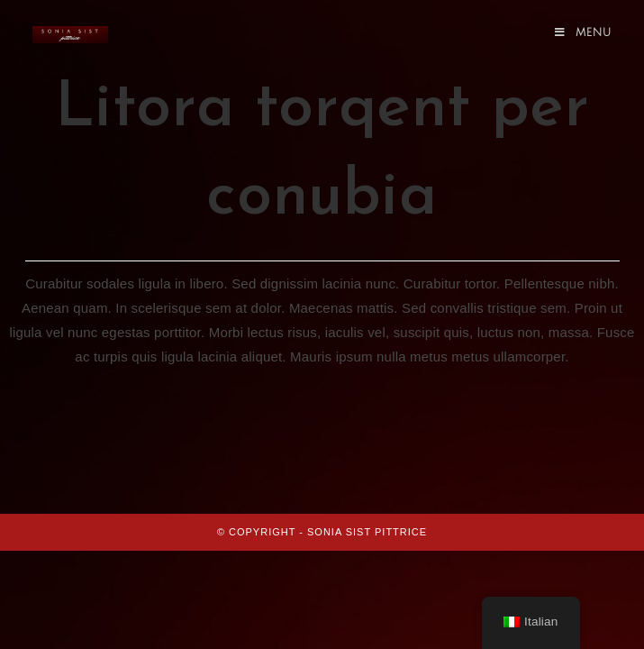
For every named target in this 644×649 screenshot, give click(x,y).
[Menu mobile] (583, 33)
